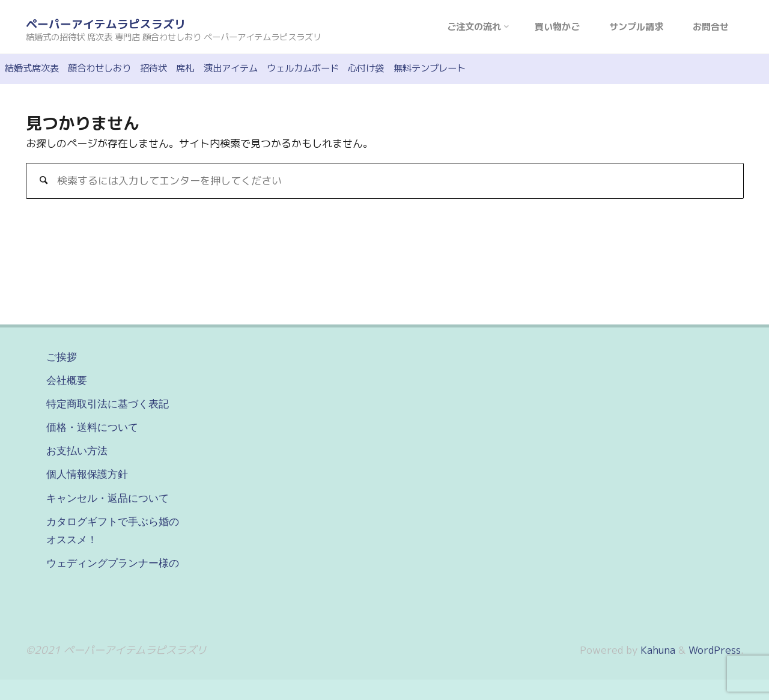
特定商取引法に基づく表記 (108, 404)
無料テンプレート (430, 68)
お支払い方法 (77, 451)
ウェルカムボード (303, 68)
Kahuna (656, 650)
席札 (185, 68)
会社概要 (67, 380)
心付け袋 (366, 68)
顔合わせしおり (99, 68)
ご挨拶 (62, 357)
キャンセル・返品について (108, 498)
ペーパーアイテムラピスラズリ (106, 24)
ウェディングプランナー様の (113, 563)
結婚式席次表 (32, 68)
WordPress (715, 650)
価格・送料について (92, 427)
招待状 (153, 68)
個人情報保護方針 (87, 474)
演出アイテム (231, 68)
